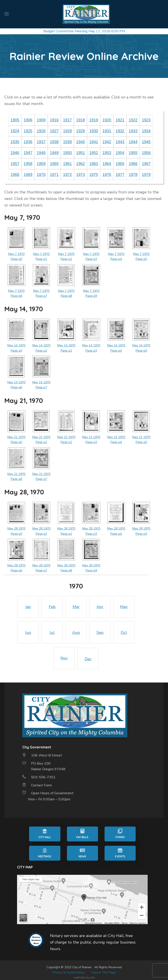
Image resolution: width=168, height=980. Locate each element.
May (124, 607)
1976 (107, 175)
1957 (15, 164)
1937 (41, 142)
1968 (15, 175)
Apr (100, 607)
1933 (133, 131)
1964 (107, 164)
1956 (146, 153)
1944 (133, 142)
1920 (107, 120)
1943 (120, 142)
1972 (67, 175)
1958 (28, 164)
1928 (67, 131)
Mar (76, 607)
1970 (41, 175)
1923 (146, 120)
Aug (76, 633)
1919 (94, 120)
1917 (67, 120)
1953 (107, 153)
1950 (67, 153)
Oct (124, 633)
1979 (146, 175)
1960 (54, 164)
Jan (28, 607)
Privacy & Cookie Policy (69, 972)
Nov (64, 658)
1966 (133, 164)
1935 (15, 142)
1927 (54, 131)
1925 (28, 131)
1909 (41, 120)
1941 (94, 142)
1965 (120, 164)
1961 (67, 164)
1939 (67, 142)
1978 (133, 175)
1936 (28, 142)
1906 (28, 120)
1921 (120, 120)
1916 (54, 120)
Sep (100, 633)
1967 (146, 164)
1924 (15, 131)
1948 (41, 153)
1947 (28, 153)
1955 (133, 153)
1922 (133, 120)
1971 (54, 175)
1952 (94, 153)
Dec (88, 659)
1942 (107, 142)
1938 (54, 142)
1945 (146, 142)
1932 (120, 131)
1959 (41, 164)
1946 (15, 153)
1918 (80, 120)
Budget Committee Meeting (65, 31)
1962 (80, 164)
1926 (41, 131)
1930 (94, 131)
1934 (146, 131)
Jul (52, 633)
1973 (80, 175)
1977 (120, 175)
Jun (28, 633)
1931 (107, 131)
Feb (52, 607)
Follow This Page (104, 972)
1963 (94, 164)
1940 (80, 142)
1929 (80, 131)
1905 (15, 120)
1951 (80, 153)
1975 (94, 175)
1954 (120, 153)
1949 (54, 153)
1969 (28, 175)
